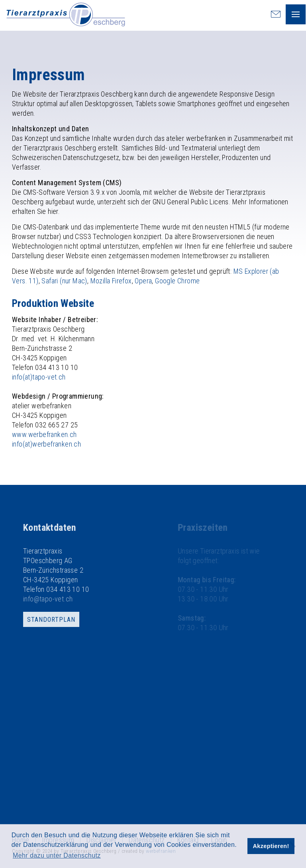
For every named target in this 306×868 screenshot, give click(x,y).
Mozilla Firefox (111, 281)
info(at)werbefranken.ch (46, 444)
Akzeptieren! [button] (271, 846)
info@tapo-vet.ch (64, 599)
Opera (143, 281)
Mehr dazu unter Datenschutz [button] (57, 855)
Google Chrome (177, 281)
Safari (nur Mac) (64, 281)
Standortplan (67, 620)
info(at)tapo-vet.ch (39, 377)
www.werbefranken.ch (44, 434)
